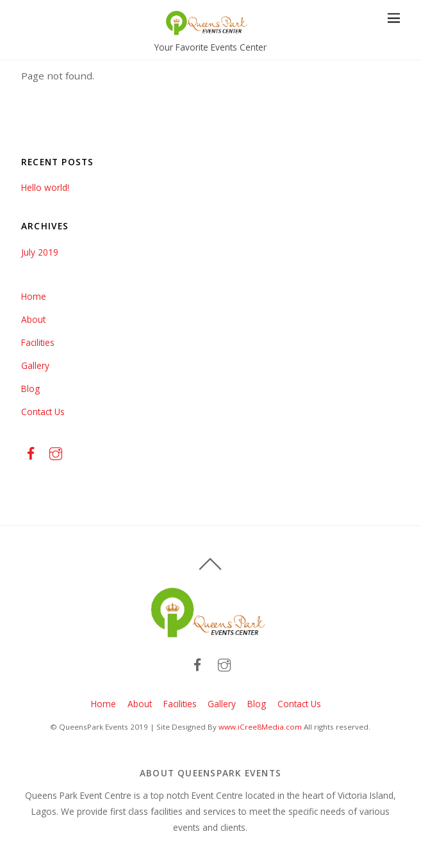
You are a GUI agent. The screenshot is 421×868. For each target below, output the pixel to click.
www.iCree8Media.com (260, 727)
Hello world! (45, 187)
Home (34, 296)
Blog (30, 389)
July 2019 (40, 252)
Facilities (38, 342)
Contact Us (43, 412)
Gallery (35, 365)
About (33, 319)
